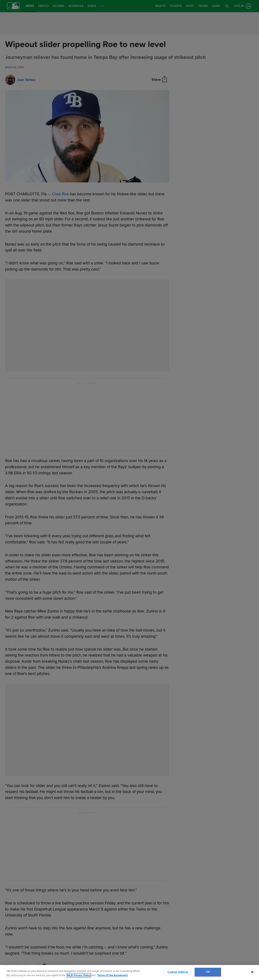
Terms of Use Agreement (112, 975)
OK (208, 972)
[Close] (252, 972)
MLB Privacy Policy (79, 975)
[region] (129, 972)
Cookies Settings (178, 972)
